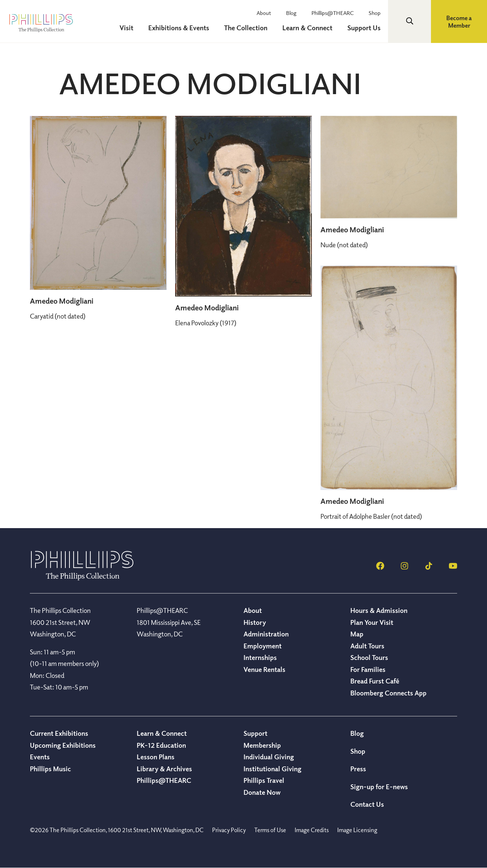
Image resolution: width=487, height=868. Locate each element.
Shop (375, 13)
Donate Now (262, 792)
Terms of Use (270, 830)
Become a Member (459, 22)
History (255, 622)
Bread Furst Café (375, 681)
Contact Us (367, 804)
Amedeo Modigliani (62, 301)
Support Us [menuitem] (364, 28)
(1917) (206, 323)
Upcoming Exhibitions (63, 745)
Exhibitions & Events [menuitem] (179, 28)
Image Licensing (357, 830)
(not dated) (58, 316)
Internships (260, 657)
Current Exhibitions (59, 733)
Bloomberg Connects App (388, 693)
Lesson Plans (156, 757)
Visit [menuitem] (126, 28)
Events (40, 757)
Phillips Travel (264, 780)
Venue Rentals (264, 669)
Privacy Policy (229, 830)
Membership (262, 745)
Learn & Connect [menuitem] (307, 28)
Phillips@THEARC (333, 13)
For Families (368, 669)
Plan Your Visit (372, 622)
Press (358, 769)
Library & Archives (164, 769)
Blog (291, 13)
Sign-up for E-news (379, 787)
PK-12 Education (161, 745)
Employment (263, 646)
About (264, 13)
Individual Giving (269, 757)
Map (357, 634)
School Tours (369, 657)
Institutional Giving (272, 769)
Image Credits (312, 830)
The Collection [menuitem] (246, 28)
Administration (266, 634)
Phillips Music (50, 769)
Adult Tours (367, 646)
